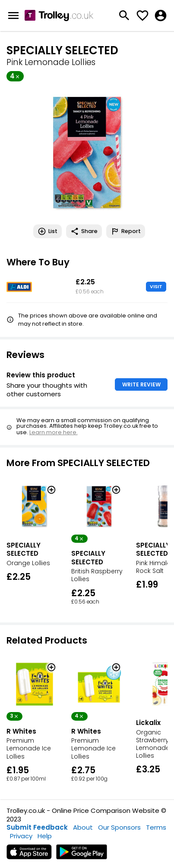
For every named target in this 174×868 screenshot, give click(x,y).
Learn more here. (54, 432)
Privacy (21, 836)
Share (84, 231)
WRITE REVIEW (141, 384)
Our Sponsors (119, 827)
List (47, 231)
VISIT (156, 286)
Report (126, 231)
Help (45, 836)
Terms (156, 827)
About (83, 827)
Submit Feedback (37, 827)
